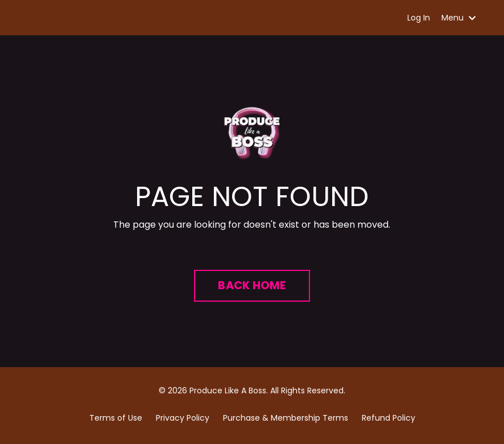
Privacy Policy (183, 418)
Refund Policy (389, 418)
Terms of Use (116, 418)
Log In (419, 18)
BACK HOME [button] (252, 285)
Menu (458, 18)
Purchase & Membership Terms (286, 418)
